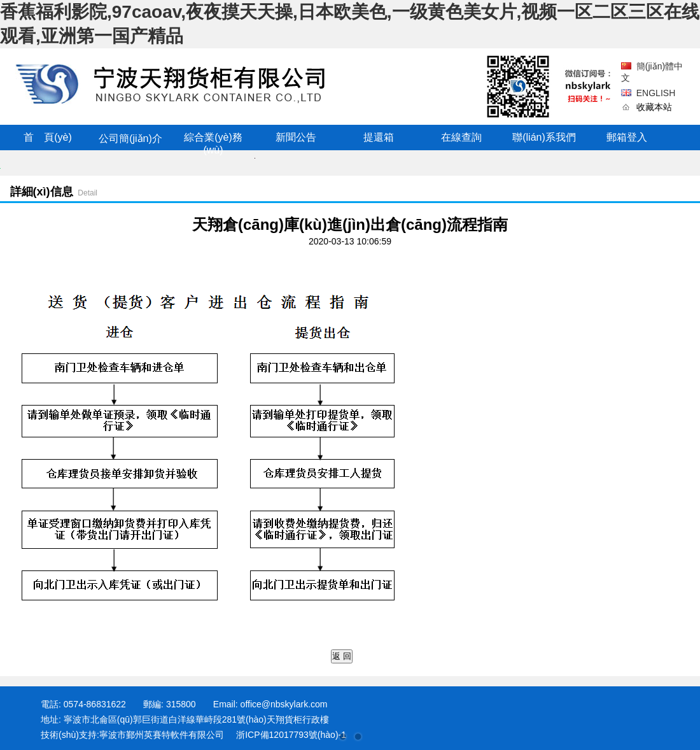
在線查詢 (461, 137)
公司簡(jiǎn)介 (130, 138)
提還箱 (379, 137)
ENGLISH (656, 93)
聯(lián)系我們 (544, 137)
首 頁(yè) (48, 137)
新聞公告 (296, 137)
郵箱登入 (627, 137)
